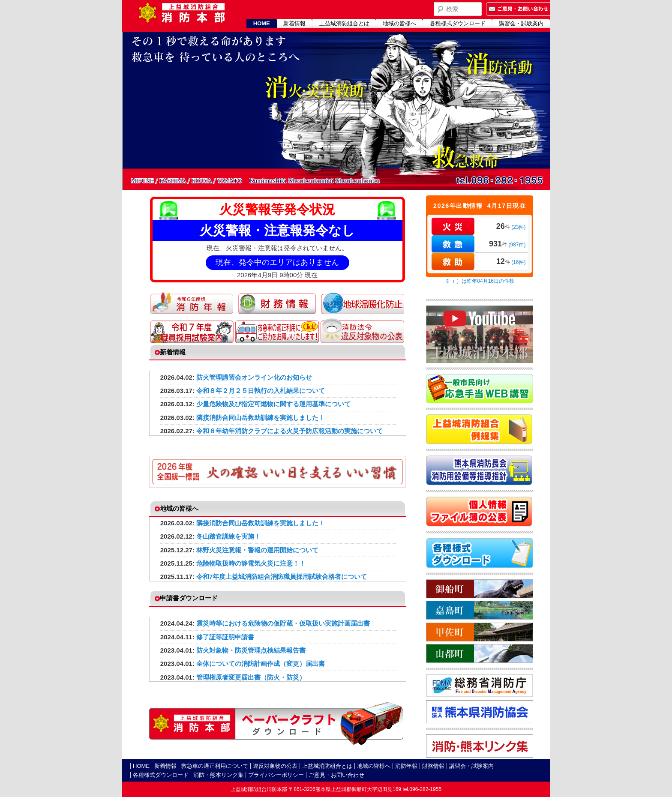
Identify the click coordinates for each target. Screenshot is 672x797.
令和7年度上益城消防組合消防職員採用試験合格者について (282, 577)
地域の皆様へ (399, 23)
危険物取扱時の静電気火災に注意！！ (251, 563)
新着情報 (294, 23)
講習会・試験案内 (521, 23)
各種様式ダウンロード (458, 23)
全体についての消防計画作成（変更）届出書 (261, 664)
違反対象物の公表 (275, 766)
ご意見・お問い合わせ (336, 775)
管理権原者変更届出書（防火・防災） (251, 677)
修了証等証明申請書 (225, 637)
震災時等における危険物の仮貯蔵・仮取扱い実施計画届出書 (283, 623)
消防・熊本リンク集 (218, 775)
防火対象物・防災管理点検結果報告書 (251, 650)
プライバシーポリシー (276, 775)
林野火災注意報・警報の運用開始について (257, 550)
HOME (262, 23)
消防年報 (406, 766)
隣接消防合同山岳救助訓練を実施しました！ (261, 418)
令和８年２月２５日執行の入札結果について (261, 391)
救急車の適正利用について (215, 766)
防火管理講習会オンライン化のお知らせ (254, 377)
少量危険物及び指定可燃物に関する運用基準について (273, 404)
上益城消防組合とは (344, 23)
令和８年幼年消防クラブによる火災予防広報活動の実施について (289, 431)
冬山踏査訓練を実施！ (228, 536)
